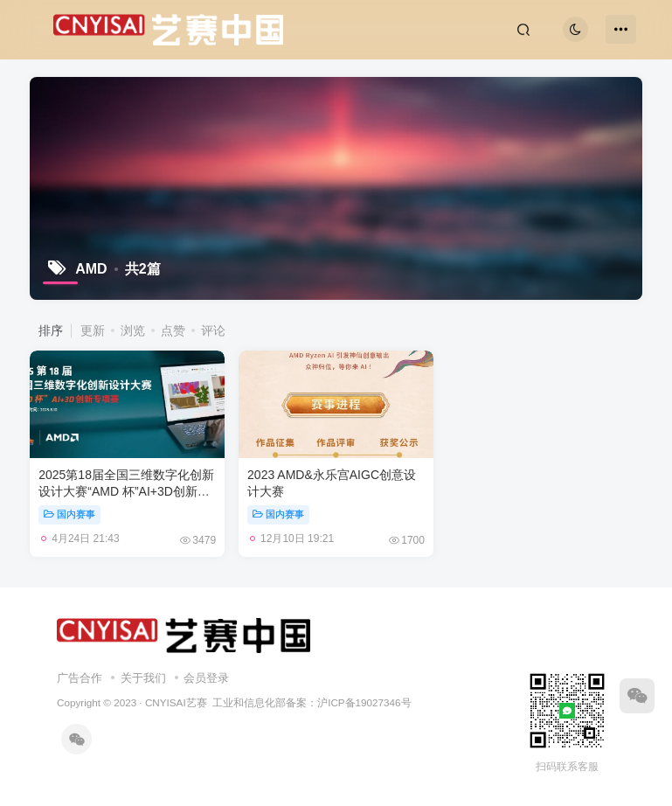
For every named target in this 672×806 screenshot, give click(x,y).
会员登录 (206, 678)
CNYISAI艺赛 (176, 702)
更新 (93, 330)
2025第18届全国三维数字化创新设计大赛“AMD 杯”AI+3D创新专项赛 (126, 492)
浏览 (133, 330)
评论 (213, 330)
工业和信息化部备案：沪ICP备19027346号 (312, 702)
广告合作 (80, 678)
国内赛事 (69, 514)
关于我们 (143, 678)
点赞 (173, 330)
